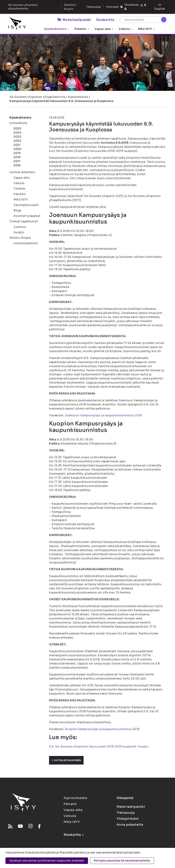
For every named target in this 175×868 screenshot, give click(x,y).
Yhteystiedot (128, 819)
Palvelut (82, 29)
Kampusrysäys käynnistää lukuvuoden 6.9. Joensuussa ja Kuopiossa (61, 101)
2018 (17, 157)
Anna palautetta (130, 825)
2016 (17, 165)
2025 (17, 129)
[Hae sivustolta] (143, 20)
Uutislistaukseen (66, 760)
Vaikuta (126, 29)
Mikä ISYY (146, 29)
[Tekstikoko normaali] (142, 5)
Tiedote (19, 189)
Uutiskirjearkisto (26, 243)
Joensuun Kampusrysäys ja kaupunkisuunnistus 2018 (103, 415)
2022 (17, 141)
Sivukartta (105, 19)
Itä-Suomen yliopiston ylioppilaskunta (37, 97)
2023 (17, 137)
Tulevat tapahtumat (24, 221)
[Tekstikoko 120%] (125, 9)
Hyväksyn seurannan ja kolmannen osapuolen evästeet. (47, 861)
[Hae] (164, 20)
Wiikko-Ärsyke (20, 238)
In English (160, 7)
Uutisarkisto (18, 123)
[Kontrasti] (122, 7)
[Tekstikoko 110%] (145, 5)
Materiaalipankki (74, 19)
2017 (17, 161)
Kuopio (19, 232)
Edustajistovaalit (26, 205)
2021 (17, 145)
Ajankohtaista (57, 29)
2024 (17, 133)
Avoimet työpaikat (27, 216)
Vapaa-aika (104, 29)
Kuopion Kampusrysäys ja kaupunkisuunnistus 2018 (102, 729)
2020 (17, 149)
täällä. (159, 606)
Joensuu (20, 227)
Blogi (17, 210)
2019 (17, 153)
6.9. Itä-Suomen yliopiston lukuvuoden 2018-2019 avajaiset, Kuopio (99, 747)
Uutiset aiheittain (22, 172)
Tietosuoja (94, 7)
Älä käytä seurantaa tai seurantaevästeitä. (122, 861)
